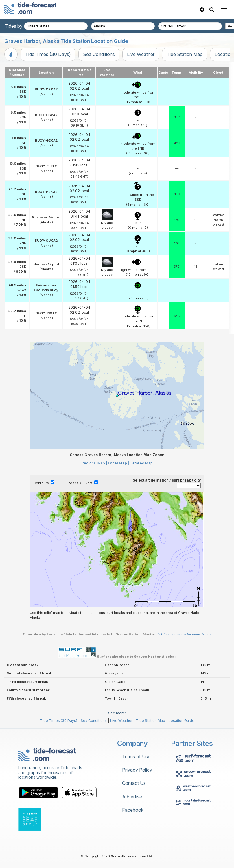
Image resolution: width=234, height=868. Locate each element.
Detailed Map (141, 463)
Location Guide (182, 721)
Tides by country (22, 26)
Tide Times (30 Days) (48, 54)
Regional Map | (94, 463)
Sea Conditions (99, 54)
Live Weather (141, 54)
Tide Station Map (185, 54)
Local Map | (118, 463)
